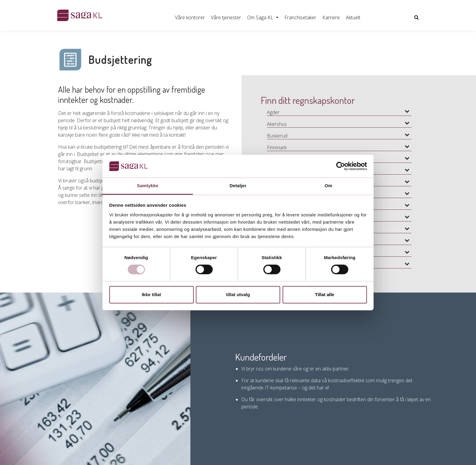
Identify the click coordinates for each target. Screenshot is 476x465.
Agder (273, 112)
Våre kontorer (190, 17)
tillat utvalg (238, 294)
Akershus (277, 124)
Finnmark (277, 147)
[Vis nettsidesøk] (416, 17)
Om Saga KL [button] (261, 17)
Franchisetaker (300, 17)
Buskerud (277, 136)
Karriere (331, 17)
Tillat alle (325, 294)
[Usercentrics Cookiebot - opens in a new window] (341, 166)
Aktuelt (353, 17)
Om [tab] (328, 186)
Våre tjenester (226, 17)
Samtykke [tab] (148, 186)
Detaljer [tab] (238, 186)
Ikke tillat (151, 294)
